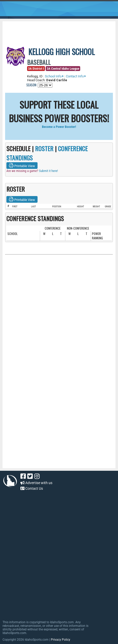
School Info (54, 76)
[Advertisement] (62, 30)
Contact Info (76, 76)
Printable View (22, 166)
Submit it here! (48, 171)
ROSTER (44, 148)
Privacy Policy (61, 640)
